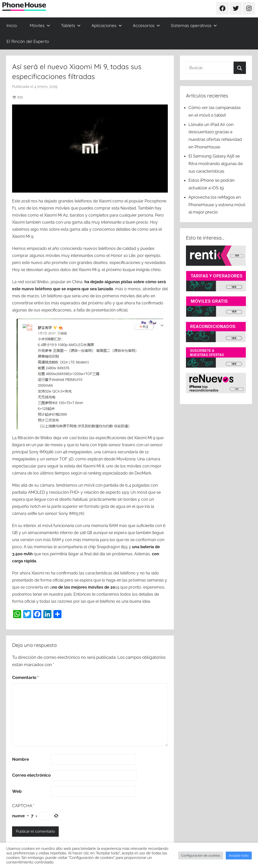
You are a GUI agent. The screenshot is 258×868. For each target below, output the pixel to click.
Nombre (21, 759)
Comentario (25, 677)
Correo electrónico (31, 775)
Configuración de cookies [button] (201, 856)
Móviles (40, 25)
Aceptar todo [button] (239, 856)
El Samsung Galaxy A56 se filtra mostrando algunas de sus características (216, 164)
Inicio (12, 25)
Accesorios (146, 25)
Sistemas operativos (194, 25)
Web (17, 791)
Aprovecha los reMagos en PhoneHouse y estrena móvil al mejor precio (217, 205)
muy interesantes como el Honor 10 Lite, (99, 256)
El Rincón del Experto (28, 41)
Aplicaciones (107, 25)
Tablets (71, 25)
